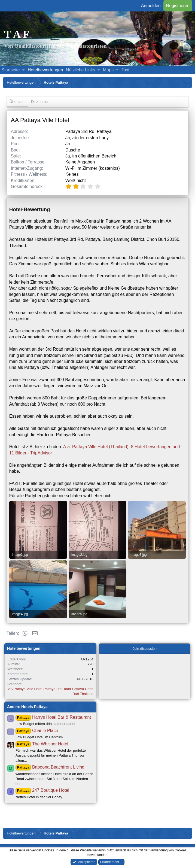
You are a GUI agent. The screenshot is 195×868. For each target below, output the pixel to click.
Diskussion (40, 102)
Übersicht (18, 102)
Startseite (11, 70)
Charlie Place (37, 731)
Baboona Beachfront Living (50, 767)
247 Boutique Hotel (42, 790)
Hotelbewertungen (45, 70)
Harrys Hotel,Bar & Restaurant (53, 717)
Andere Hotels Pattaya (27, 707)
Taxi (125, 70)
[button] (23, 70)
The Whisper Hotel (42, 744)
